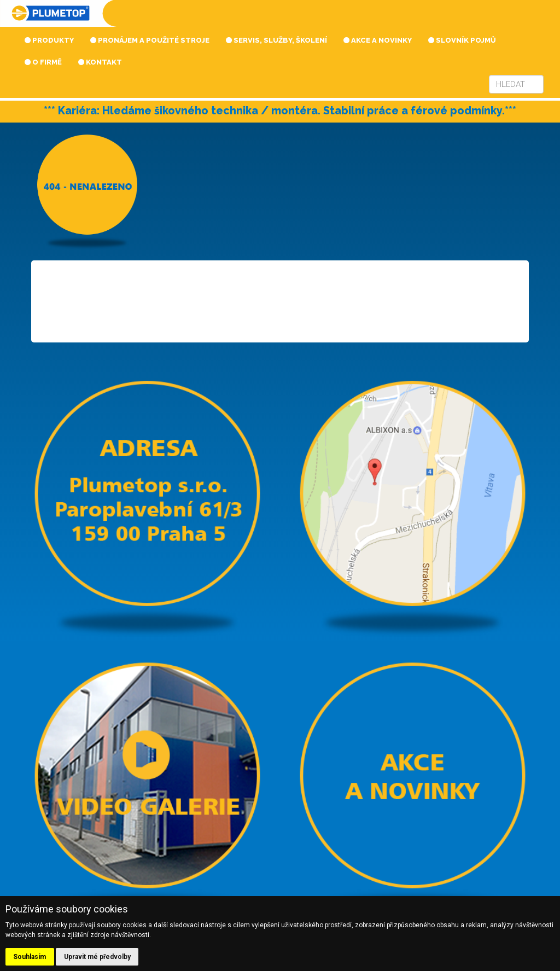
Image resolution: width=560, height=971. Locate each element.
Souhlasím (30, 957)
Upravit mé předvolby (97, 957)
